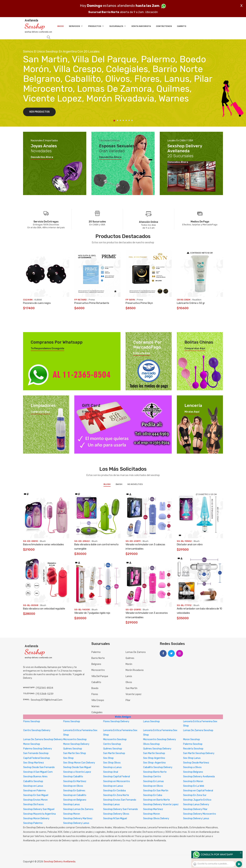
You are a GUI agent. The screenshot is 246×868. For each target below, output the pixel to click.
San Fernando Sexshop (36, 753)
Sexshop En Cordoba (114, 791)
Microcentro (98, 670)
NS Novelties (135, 484)
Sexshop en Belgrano (75, 800)
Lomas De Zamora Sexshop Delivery (43, 739)
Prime (92, 300)
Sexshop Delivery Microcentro (200, 814)
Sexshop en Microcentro (117, 781)
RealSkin (197, 300)
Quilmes (130, 658)
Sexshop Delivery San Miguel (39, 809)
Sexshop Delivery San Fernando (121, 809)
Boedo (95, 688)
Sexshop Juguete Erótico (197, 800)
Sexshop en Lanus (33, 786)
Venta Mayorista (141, 26)
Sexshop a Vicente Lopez (77, 772)
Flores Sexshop (32, 721)
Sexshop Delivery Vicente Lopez (161, 804)
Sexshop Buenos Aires (35, 777)
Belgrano (96, 664)
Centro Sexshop (112, 744)
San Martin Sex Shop (75, 753)
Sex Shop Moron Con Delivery (79, 763)
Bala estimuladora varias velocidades (43, 545)
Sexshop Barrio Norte (155, 772)
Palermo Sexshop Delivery (38, 749)
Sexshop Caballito (73, 777)
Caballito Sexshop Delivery (158, 767)
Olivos (129, 682)
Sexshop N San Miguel (115, 818)
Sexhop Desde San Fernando (39, 767)
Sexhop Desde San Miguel (77, 767)
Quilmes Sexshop (73, 749)
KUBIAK (38, 300)
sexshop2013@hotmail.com (47, 700)
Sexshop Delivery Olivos (116, 814)
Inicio (60, 26)
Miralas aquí (192, 412)
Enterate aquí (142, 353)
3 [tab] (120, 120)
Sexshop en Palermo (35, 791)
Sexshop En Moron (193, 781)
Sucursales (118, 26)
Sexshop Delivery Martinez (78, 818)
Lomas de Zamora (136, 652)
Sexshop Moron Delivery (36, 818)
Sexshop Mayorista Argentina (39, 814)
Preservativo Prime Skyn (139, 303)
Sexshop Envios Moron (35, 800)
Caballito (96, 682)
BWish (119, 484)
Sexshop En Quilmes (74, 791)
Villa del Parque (100, 676)
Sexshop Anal (111, 772)
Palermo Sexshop (193, 744)
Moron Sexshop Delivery (76, 744)
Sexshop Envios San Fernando (120, 800)
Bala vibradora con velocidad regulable (44, 609)
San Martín (131, 688)
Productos (96, 26)
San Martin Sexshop (114, 753)
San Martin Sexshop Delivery (199, 753)
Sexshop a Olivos (192, 767)
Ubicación (152, 12)
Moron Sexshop (192, 739)
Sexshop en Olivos (73, 786)
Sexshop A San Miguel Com (38, 772)
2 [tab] (117, 120)
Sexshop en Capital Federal (198, 791)
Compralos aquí (40, 412)
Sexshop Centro (152, 777)
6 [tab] (129, 120)
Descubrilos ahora (42, 157)
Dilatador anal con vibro (190, 545)
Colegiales (97, 712)
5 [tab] (126, 120)
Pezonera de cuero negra (37, 303)
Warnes (95, 706)
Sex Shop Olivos (112, 763)
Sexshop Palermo (33, 823)
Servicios (76, 26)
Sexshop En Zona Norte (116, 795)
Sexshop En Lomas (153, 781)
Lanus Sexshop (151, 721)
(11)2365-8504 (45, 688)
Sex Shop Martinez (34, 763)
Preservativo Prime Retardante (92, 303)
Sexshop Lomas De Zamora (78, 809)
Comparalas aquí (195, 349)
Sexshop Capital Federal (117, 777)
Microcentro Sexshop (75, 739)
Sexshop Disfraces (34, 804)
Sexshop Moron (72, 814)
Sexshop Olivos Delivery (156, 818)
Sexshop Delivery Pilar (195, 809)
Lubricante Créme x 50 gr (191, 303)
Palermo (96, 652)
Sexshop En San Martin (156, 791)
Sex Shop (68, 758)
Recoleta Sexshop (193, 749)
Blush (107, 484)
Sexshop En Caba (153, 795)
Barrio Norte (98, 658)
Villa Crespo (98, 700)
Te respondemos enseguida (47, 349)
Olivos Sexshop (151, 744)
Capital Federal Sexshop (37, 758)
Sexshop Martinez (153, 809)
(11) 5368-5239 (45, 694)
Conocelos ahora (178, 162)
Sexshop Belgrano (193, 772)
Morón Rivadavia (135, 670)
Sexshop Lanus (71, 804)
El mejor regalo (91, 412)
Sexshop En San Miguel (36, 795)
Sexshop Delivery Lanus (196, 818)
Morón (129, 664)
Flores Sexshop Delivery (116, 721)
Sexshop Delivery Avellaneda (199, 777)
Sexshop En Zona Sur (195, 795)
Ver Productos (39, 112)
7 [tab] (132, 120)
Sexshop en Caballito (75, 795)
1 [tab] (114, 121)
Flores (95, 694)
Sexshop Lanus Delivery (196, 804)
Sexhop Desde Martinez (196, 763)
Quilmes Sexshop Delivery (157, 749)
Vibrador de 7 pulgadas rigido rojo (92, 613)
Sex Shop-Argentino (154, 763)
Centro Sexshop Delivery (37, 730)
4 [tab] (123, 120)
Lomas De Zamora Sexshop (198, 730)
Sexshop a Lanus (112, 767)
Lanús (129, 676)
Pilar (128, 700)
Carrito (182, 26)
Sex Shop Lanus (192, 758)
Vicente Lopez (134, 694)
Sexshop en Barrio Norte (156, 800)
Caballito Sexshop (33, 781)
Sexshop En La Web (194, 786)
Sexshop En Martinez (75, 781)
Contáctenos (164, 26)
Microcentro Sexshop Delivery (160, 739)
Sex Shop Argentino (154, 758)
